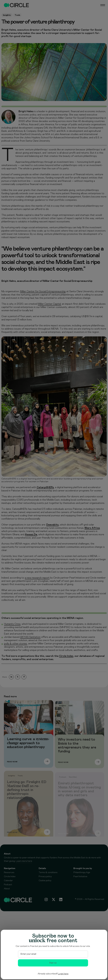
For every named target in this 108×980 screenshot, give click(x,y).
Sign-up (53, 963)
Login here (63, 974)
